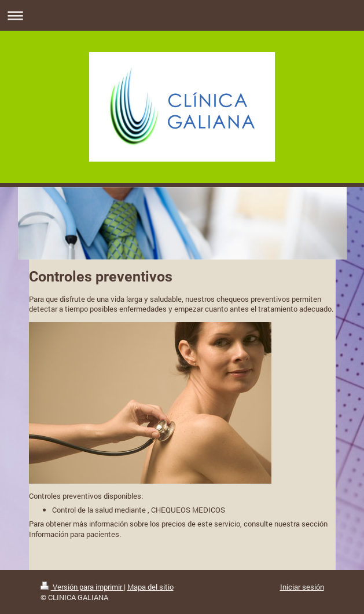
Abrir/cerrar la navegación (182, 15)
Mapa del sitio (150, 587)
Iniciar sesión (302, 587)
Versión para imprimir (82, 587)
